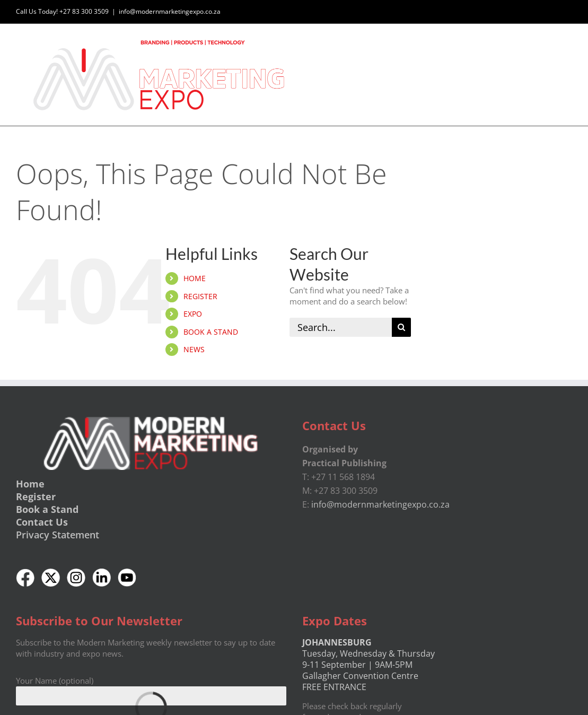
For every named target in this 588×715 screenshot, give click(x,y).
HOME (195, 278)
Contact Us (42, 522)
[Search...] (340, 327)
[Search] (401, 327)
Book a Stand (47, 509)
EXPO (193, 314)
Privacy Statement (58, 535)
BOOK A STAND (211, 332)
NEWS (194, 349)
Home (30, 484)
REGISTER (200, 296)
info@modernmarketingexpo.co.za (170, 11)
